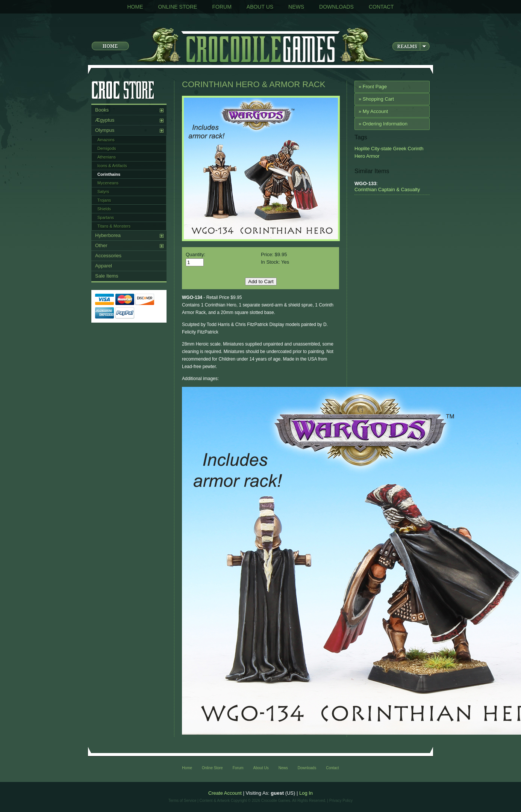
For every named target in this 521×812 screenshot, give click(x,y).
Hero (360, 156)
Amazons (106, 140)
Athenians (107, 157)
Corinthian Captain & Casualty (387, 189)
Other (101, 245)
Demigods (107, 148)
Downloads (336, 7)
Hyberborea (108, 235)
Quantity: (195, 254)
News (296, 7)
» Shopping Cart (376, 99)
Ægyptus (105, 120)
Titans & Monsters (114, 226)
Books (102, 110)
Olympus (105, 130)
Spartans (106, 217)
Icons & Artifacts (112, 166)
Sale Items (107, 276)
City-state (381, 149)
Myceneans (108, 183)
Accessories (108, 256)
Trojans (104, 200)
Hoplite (362, 149)
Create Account (225, 793)
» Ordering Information (383, 124)
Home (135, 7)
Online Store (177, 7)
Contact (381, 7)
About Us (260, 7)
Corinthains (109, 174)
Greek (399, 149)
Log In (306, 793)
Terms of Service (182, 801)
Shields (104, 209)
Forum (222, 7)
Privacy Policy (341, 801)
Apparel (104, 266)
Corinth (415, 149)
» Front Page (373, 87)
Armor (372, 156)
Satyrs (103, 192)
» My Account (373, 111)
